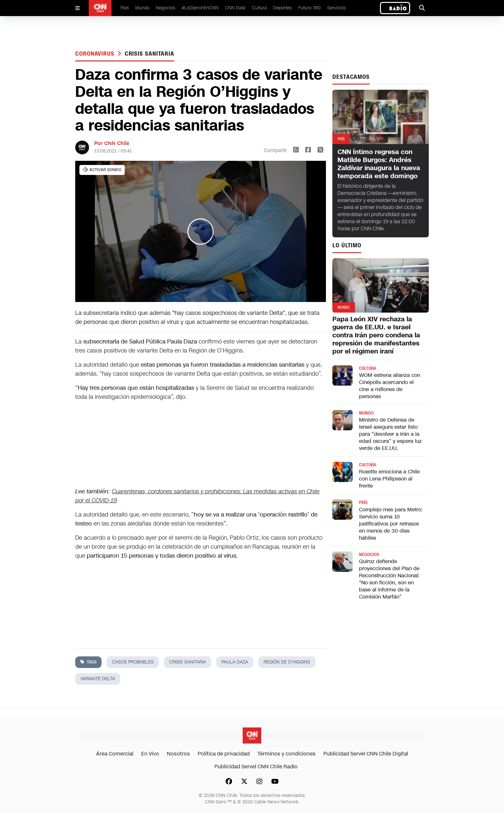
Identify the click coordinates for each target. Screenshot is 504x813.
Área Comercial (115, 754)
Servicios (337, 8)
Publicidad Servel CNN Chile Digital (366, 754)
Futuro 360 (310, 8)
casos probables (133, 662)
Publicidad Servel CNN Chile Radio (256, 767)
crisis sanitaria (149, 54)
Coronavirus (96, 54)
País (125, 8)
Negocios (166, 8)
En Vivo (150, 754)
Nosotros (178, 754)
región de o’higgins (287, 662)
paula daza (235, 662)
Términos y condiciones (287, 754)
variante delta (98, 679)
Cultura (259, 8)
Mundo (142, 8)
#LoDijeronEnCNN (200, 8)
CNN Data (235, 8)
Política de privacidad (224, 754)
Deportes (283, 8)
